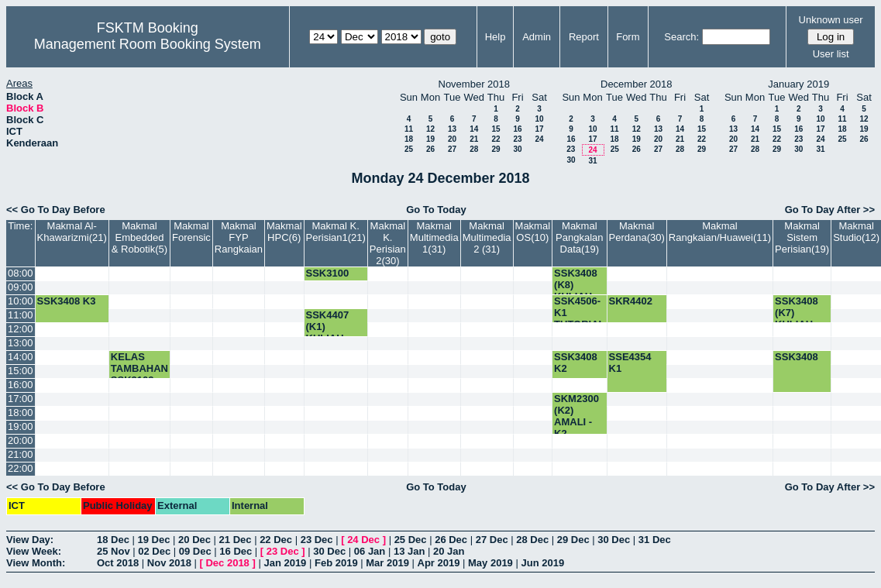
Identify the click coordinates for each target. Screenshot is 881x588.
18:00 (21, 413)
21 (474, 139)
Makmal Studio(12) (856, 232)
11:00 (21, 315)
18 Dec (113, 540)
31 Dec (655, 540)
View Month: (36, 563)
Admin (537, 37)
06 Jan (370, 551)
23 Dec (317, 540)
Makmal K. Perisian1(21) (336, 232)
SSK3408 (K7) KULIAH (797, 313)
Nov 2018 (169, 563)
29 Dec (573, 540)
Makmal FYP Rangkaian (239, 237)
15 (496, 129)
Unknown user (831, 20)
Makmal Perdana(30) (637, 232)
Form (628, 37)
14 (474, 129)
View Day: (30, 540)
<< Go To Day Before (56, 210)
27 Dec (492, 540)
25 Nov (114, 551)
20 (452, 139)
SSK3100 (328, 273)
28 (474, 149)
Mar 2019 (387, 563)
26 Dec (451, 540)
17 (539, 129)
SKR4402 (631, 301)
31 (592, 161)
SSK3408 (797, 357)
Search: (681, 37)
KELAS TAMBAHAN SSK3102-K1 (139, 374)
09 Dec (195, 551)
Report (584, 37)
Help (496, 37)
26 (430, 149)
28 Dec (532, 540)
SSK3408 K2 (576, 363)
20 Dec (194, 540)
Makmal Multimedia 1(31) (434, 237)
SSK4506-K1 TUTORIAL (579, 313)
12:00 (21, 329)
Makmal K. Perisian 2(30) (388, 243)
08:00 (21, 273)
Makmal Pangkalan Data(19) (579, 237)
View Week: (34, 551)
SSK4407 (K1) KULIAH (328, 327)
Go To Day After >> (830, 210)
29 (496, 149)
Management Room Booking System (148, 44)
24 (539, 139)
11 (409, 129)
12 (430, 129)
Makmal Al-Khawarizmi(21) (72, 232)
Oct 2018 (118, 563)
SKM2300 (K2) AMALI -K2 (576, 416)
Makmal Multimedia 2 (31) (487, 237)
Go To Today (436, 210)
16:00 (21, 385)
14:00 (21, 357)
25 (409, 149)
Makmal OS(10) (533, 232)
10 (539, 119)
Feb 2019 (336, 563)
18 (409, 139)
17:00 (21, 399)
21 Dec (236, 540)
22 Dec (276, 540)
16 (517, 129)
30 (517, 149)
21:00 (21, 454)
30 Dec (614, 540)
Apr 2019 (439, 563)
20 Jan (449, 551)
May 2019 (490, 563)
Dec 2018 (227, 563)
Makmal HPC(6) (284, 232)
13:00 (21, 343)
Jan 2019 (285, 563)
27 (452, 149)
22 (496, 139)
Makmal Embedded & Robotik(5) (139, 237)
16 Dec (236, 551)
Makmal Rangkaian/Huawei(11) (720, 232)
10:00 (21, 301)
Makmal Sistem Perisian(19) (802, 237)
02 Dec (154, 551)
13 (452, 129)
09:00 (21, 287)
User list (831, 54)
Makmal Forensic (191, 232)
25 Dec (411, 540)
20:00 (21, 440)
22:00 (21, 468)
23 (517, 139)
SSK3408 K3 (67, 301)
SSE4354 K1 (630, 363)
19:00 (21, 426)
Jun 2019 (542, 563)
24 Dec (363, 540)
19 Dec (154, 540)
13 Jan (409, 551)
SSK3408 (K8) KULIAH (576, 285)
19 (430, 139)
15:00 (21, 371)
